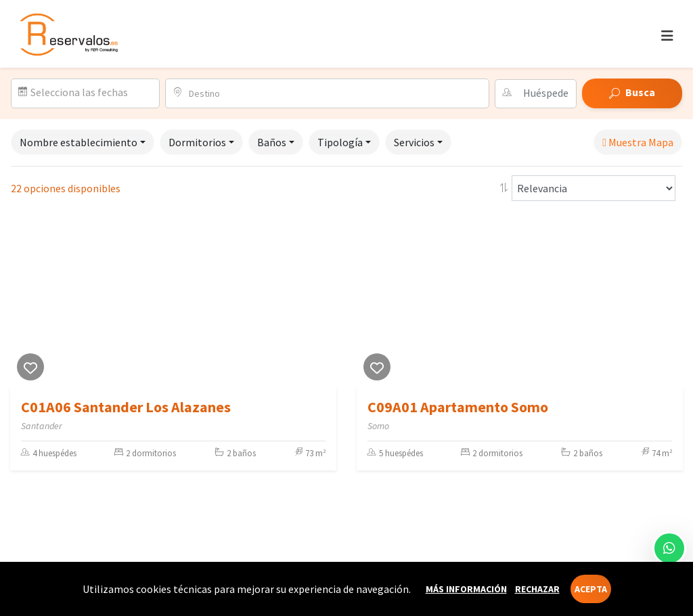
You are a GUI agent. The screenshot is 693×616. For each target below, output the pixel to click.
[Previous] (24, 303)
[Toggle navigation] (667, 36)
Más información (466, 589)
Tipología (340, 142)
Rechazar (537, 589)
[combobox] (334, 93)
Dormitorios (197, 142)
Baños (272, 142)
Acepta (591, 589)
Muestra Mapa (638, 142)
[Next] (323, 303)
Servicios (414, 142)
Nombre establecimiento (79, 142)
